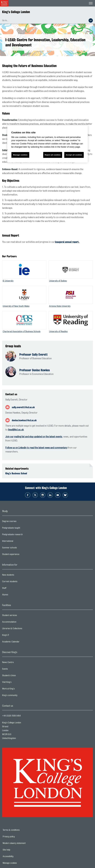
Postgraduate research (23, 535)
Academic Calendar (21, 642)
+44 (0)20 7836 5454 (11, 716)
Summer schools (20, 548)
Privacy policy (18, 837)
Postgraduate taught (22, 529)
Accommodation (20, 623)
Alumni (16, 595)
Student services (20, 616)
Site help (16, 850)
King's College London (16, 12)
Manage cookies (19, 863)
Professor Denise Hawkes (35, 370)
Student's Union (20, 676)
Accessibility (17, 856)
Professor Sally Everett (33, 354)
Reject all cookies (53, 155)
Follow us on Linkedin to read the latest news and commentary (36, 448)
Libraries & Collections (23, 629)
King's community (20, 696)
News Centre (19, 663)
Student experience (21, 555)
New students (19, 576)
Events (16, 670)
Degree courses (20, 522)
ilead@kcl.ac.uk (16, 430)
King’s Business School (16, 473)
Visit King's (17, 683)
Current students (20, 582)
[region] (48, 144)
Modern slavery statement (23, 843)
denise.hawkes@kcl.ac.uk (24, 420)
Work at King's (19, 689)
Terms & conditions (20, 830)
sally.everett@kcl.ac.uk (23, 407)
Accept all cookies (74, 155)
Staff (15, 589)
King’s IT (16, 636)
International (18, 542)
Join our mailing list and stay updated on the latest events (34, 437)
